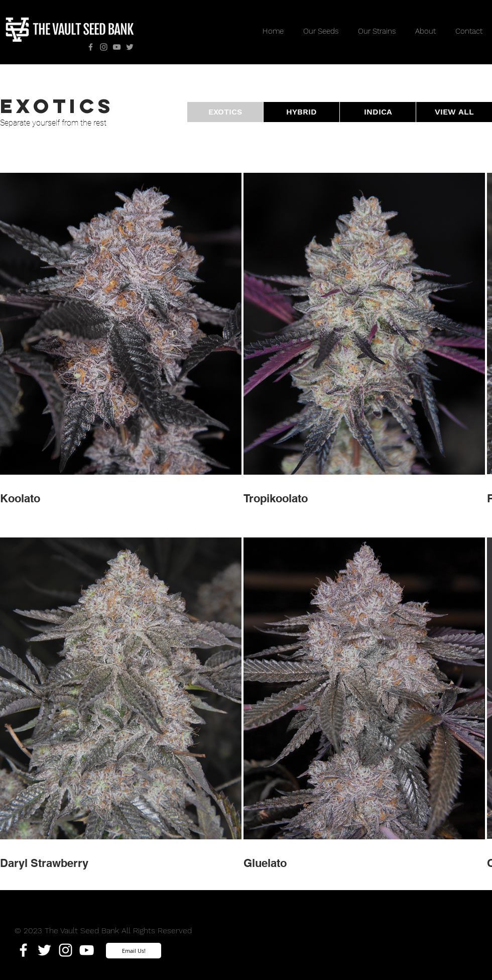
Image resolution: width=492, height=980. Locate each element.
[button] (225, 112)
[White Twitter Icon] (44, 950)
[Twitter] (130, 47)
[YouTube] (117, 47)
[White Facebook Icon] (23, 950)
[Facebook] (91, 47)
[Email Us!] (134, 951)
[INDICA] (378, 112)
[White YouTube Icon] (87, 950)
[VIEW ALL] (454, 112)
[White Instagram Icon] (66, 950)
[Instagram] (104, 47)
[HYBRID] (301, 112)
